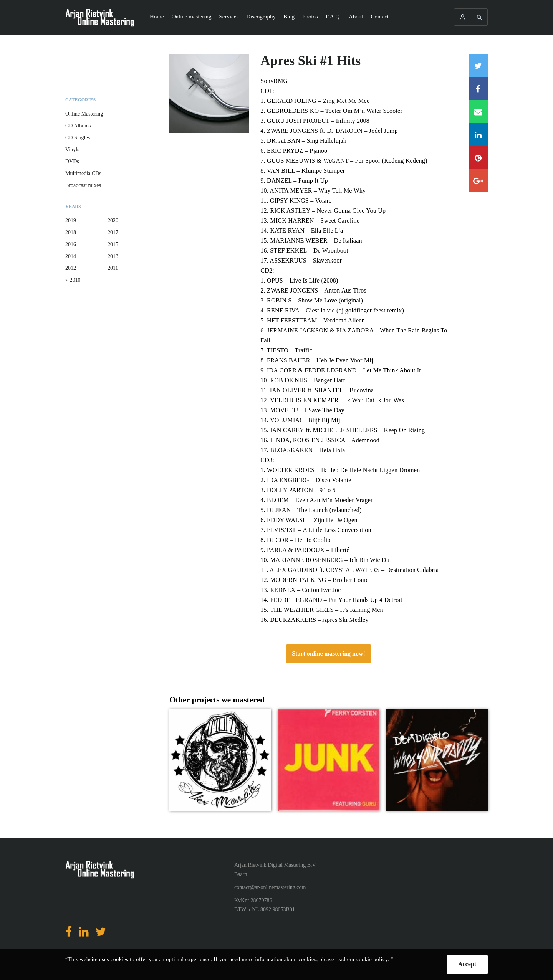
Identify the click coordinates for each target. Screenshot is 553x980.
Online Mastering (84, 114)
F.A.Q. (333, 17)
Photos (310, 17)
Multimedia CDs (83, 173)
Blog (289, 17)
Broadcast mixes (83, 185)
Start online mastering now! (329, 654)
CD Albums (78, 126)
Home (157, 17)
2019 (71, 221)
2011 (113, 268)
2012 (71, 268)
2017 (113, 232)
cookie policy (372, 959)
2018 (71, 232)
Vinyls (72, 150)
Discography (261, 17)
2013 (113, 256)
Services (229, 17)
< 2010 (73, 280)
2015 (113, 244)
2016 (71, 244)
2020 (113, 221)
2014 (71, 256)
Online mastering (192, 17)
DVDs (72, 161)
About (356, 17)
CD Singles (78, 138)
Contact (380, 17)
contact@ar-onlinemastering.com (270, 887)
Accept (467, 964)
